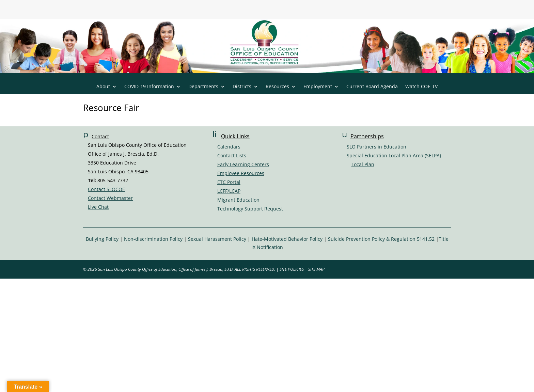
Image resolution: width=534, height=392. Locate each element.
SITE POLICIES (292, 269)
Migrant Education (238, 200)
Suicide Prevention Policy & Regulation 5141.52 (381, 239)
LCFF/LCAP (229, 191)
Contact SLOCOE (106, 189)
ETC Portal (229, 182)
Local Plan (363, 164)
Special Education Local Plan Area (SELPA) (394, 155)
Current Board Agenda (372, 87)
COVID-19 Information (149, 87)
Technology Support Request (250, 209)
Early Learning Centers (243, 164)
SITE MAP (316, 269)
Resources (277, 87)
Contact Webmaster (110, 198)
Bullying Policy (102, 239)
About (103, 87)
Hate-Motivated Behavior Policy (287, 239)
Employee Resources (241, 173)
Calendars (229, 147)
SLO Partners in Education (376, 147)
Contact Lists (232, 155)
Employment (318, 87)
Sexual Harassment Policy (217, 239)
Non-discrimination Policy (153, 239)
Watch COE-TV (421, 87)
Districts (242, 87)
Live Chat (98, 207)
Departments (203, 87)
